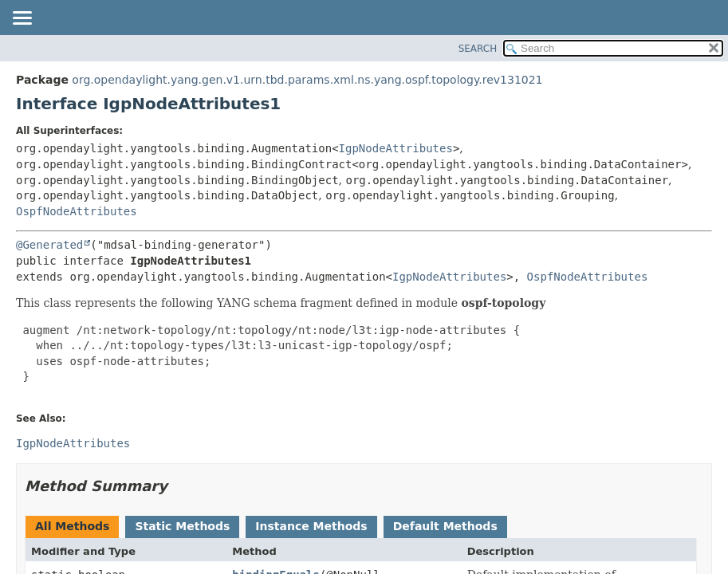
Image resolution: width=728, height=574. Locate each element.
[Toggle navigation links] (22, 19)
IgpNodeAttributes (396, 148)
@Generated (49, 245)
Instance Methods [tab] (311, 526)
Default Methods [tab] (445, 526)
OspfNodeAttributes (77, 211)
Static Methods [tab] (182, 526)
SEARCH (478, 49)
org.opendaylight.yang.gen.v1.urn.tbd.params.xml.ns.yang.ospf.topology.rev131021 (307, 80)
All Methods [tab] (72, 526)
